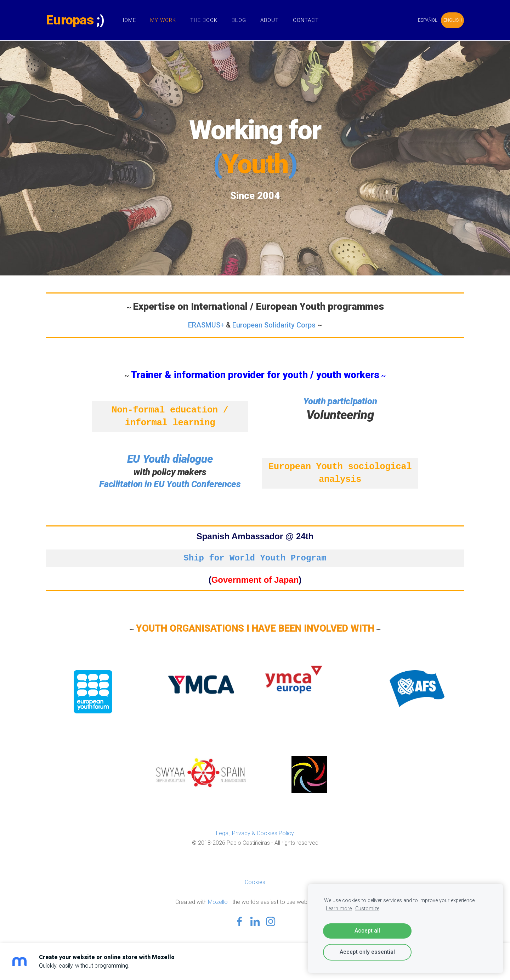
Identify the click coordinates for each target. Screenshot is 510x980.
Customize (367, 909)
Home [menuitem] (128, 20)
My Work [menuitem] (163, 20)
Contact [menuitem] (306, 20)
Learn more (339, 909)
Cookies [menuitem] (255, 882)
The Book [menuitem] (204, 20)
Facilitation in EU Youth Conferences (170, 484)
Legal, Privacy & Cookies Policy (255, 833)
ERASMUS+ (206, 325)
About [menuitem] (270, 20)
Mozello (218, 902)
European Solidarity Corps (274, 325)
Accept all (367, 931)
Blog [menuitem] (239, 20)
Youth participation (340, 401)
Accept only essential (367, 952)
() (255, 164)
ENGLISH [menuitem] (453, 20)
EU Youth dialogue (170, 459)
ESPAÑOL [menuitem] (428, 20)
